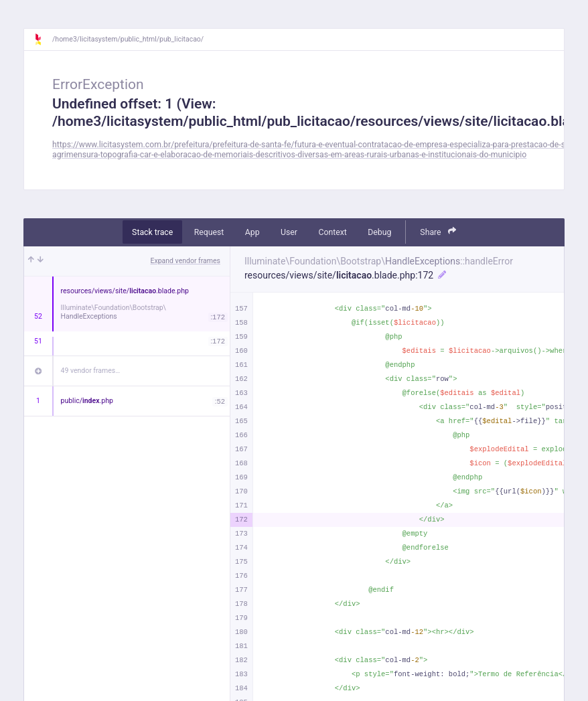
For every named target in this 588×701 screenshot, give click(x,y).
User (289, 232)
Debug (379, 232)
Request (209, 232)
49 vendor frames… (91, 371)
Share (438, 231)
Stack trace (152, 232)
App (252, 232)
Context (332, 232)
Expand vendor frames (186, 261)
